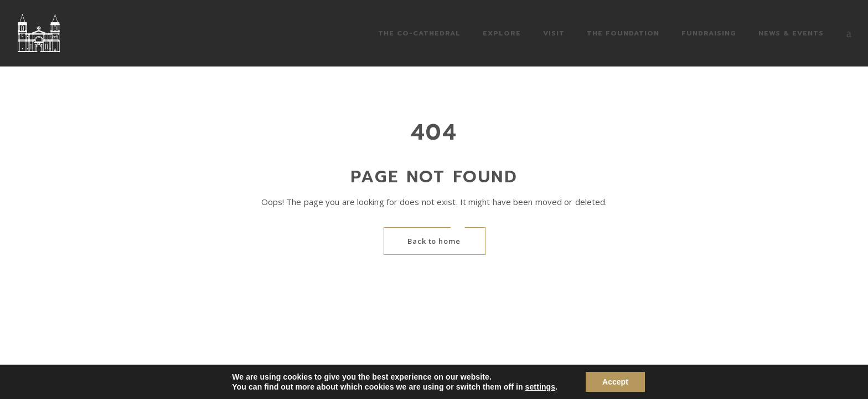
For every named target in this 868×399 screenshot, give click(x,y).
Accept (615, 382)
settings (540, 387)
